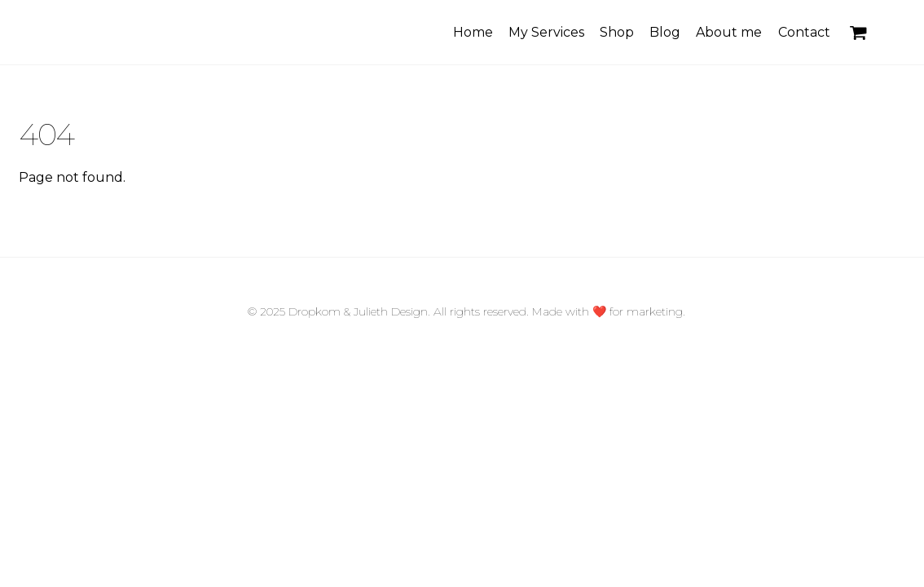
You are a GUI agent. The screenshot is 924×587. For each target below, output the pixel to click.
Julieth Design (391, 311)
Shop (617, 32)
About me (729, 32)
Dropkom (315, 311)
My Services (546, 32)
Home (473, 32)
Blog (665, 32)
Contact (804, 32)
